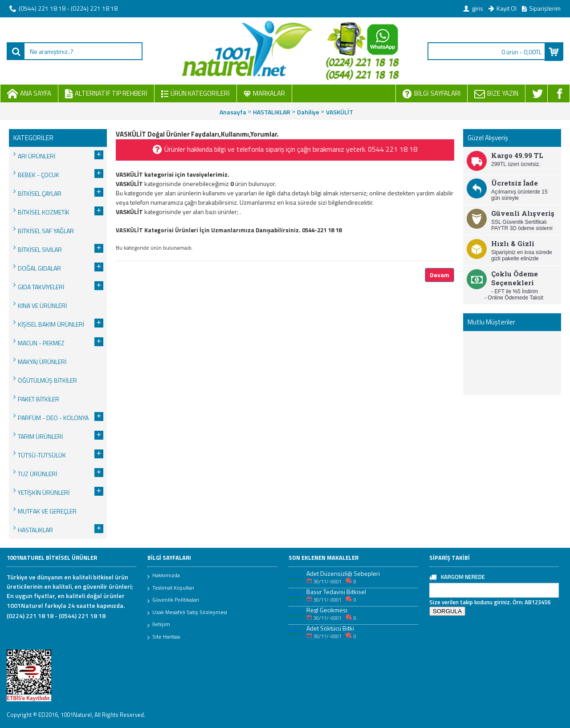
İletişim (159, 625)
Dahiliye (308, 112)
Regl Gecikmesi (327, 610)
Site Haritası (164, 637)
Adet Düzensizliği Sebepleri (343, 573)
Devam (440, 275)
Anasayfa (233, 112)
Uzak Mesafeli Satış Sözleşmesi (187, 613)
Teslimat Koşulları (171, 588)
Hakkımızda (164, 576)
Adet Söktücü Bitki (330, 628)
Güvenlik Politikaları (173, 600)
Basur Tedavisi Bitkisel (336, 592)
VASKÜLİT (340, 112)
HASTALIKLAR (272, 112)
